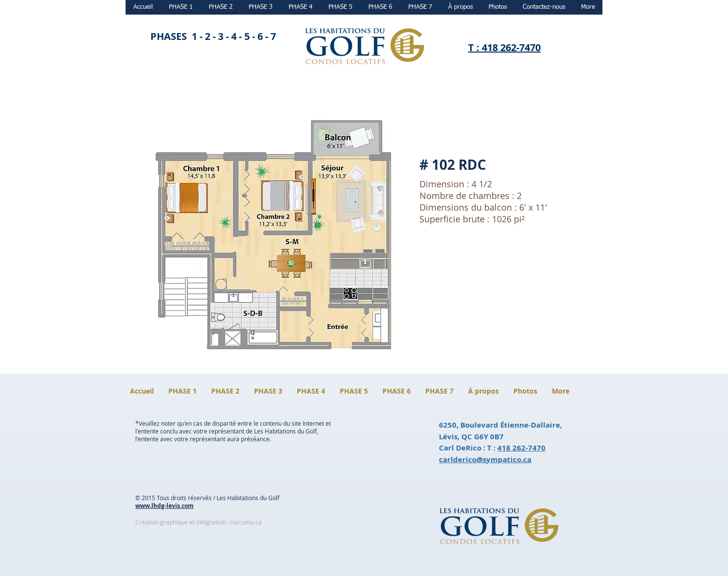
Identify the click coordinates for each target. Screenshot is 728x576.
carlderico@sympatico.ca (485, 459)
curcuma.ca (246, 522)
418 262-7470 (521, 448)
